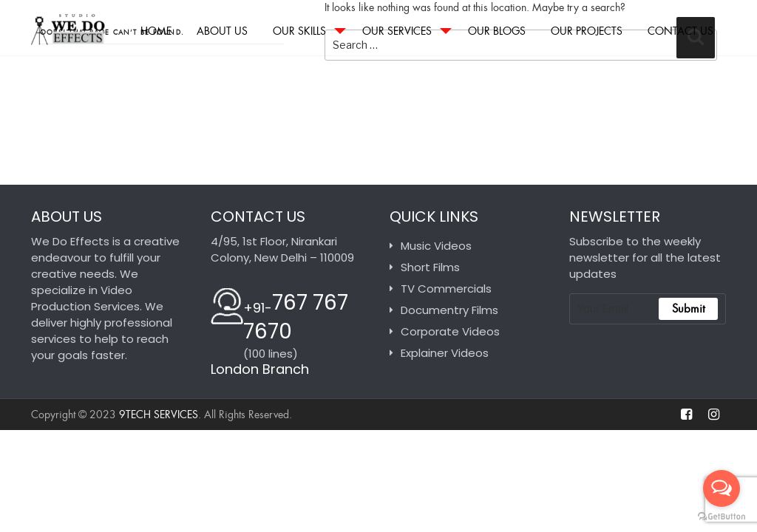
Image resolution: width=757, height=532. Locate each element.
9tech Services (159, 415)
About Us (222, 31)
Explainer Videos (445, 353)
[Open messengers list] (722, 488)
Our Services (397, 31)
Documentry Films (449, 310)
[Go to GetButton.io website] (722, 517)
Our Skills (299, 31)
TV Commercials (446, 289)
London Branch (260, 369)
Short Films (430, 267)
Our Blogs (497, 31)
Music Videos (436, 246)
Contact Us (680, 31)
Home (156, 31)
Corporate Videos (450, 331)
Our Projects (587, 31)
